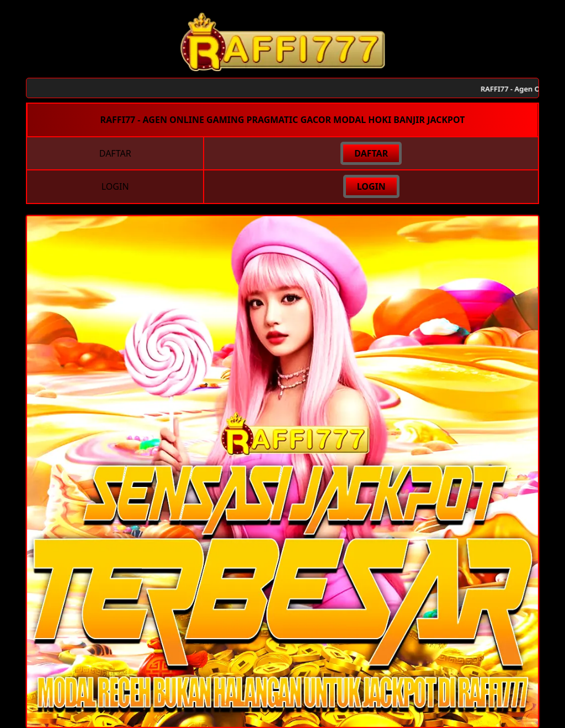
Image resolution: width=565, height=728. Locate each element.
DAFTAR (371, 153)
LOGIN (371, 186)
